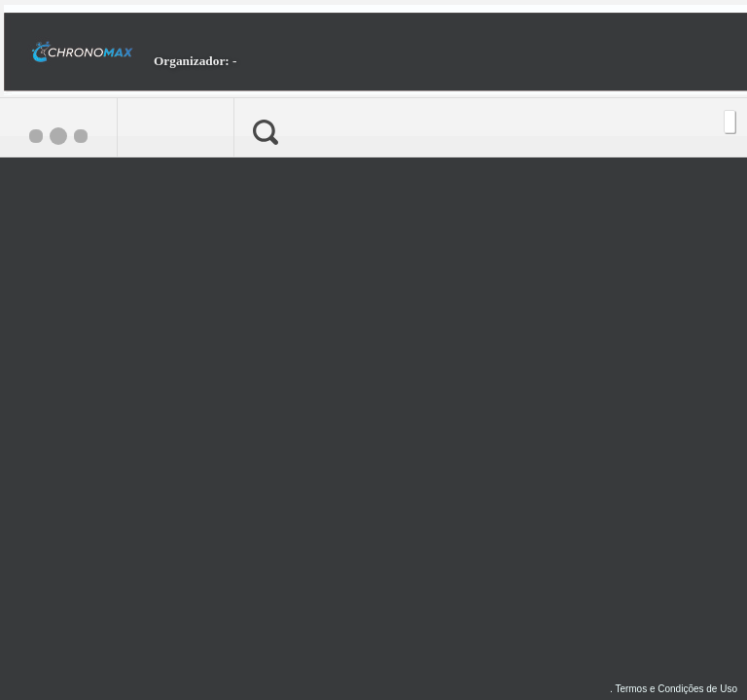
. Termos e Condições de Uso (674, 689)
